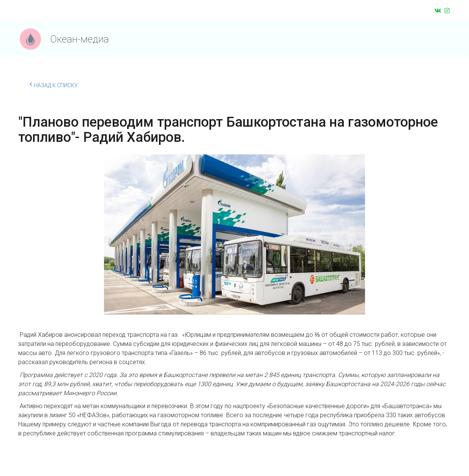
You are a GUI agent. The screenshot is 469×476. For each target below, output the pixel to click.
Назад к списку (54, 84)
